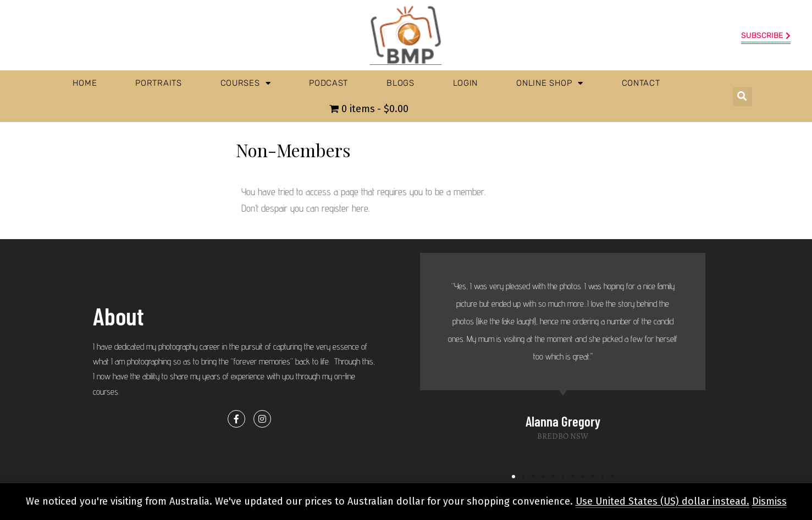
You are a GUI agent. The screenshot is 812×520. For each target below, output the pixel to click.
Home (85, 83)
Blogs (401, 83)
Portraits (158, 83)
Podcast (328, 83)
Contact (641, 83)
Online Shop (549, 83)
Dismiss (769, 501)
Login (466, 83)
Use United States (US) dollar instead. (662, 501)
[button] (742, 96)
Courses (246, 83)
